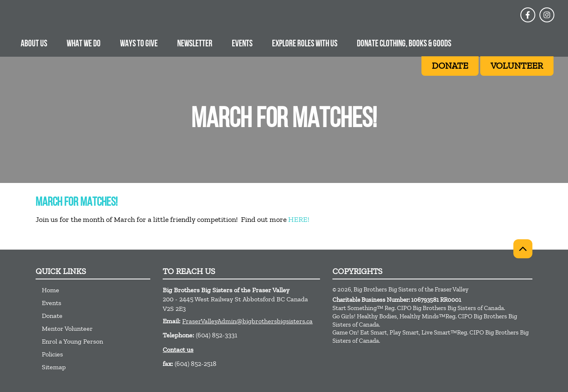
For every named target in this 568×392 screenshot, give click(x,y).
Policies (52, 354)
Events (242, 44)
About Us (34, 44)
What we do (84, 44)
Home (51, 290)
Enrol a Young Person (72, 341)
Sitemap (54, 367)
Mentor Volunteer (67, 328)
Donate (52, 316)
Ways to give (139, 44)
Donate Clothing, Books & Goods (404, 44)
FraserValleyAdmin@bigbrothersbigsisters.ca (247, 321)
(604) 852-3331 (217, 335)
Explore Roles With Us (305, 44)
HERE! (299, 219)
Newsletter (195, 44)
